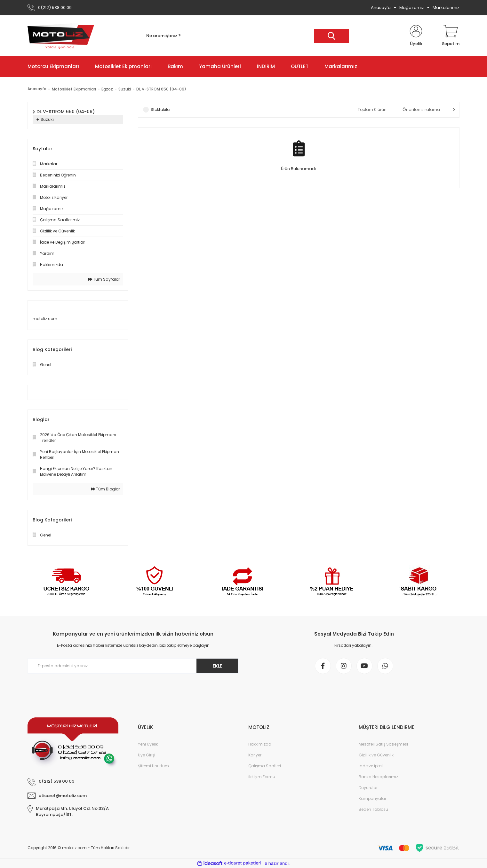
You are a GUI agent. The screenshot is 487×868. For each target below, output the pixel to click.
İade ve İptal (371, 766)
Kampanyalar (372, 798)
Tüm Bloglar (106, 489)
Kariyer (255, 755)
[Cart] (451, 36)
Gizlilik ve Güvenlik (376, 755)
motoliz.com (45, 319)
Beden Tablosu (373, 809)
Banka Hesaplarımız (378, 777)
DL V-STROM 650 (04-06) (161, 89)
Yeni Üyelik (148, 744)
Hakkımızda (260, 744)
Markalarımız (446, 8)
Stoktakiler (161, 109)
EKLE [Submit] (217, 666)
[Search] (243, 36)
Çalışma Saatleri (265, 766)
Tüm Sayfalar (104, 279)
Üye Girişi (147, 755)
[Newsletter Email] (133, 666)
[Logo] (61, 36)
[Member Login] (416, 36)
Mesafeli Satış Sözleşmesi (383, 744)
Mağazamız (412, 8)
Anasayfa (381, 8)
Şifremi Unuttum (153, 766)
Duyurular (368, 788)
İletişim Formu (262, 777)
